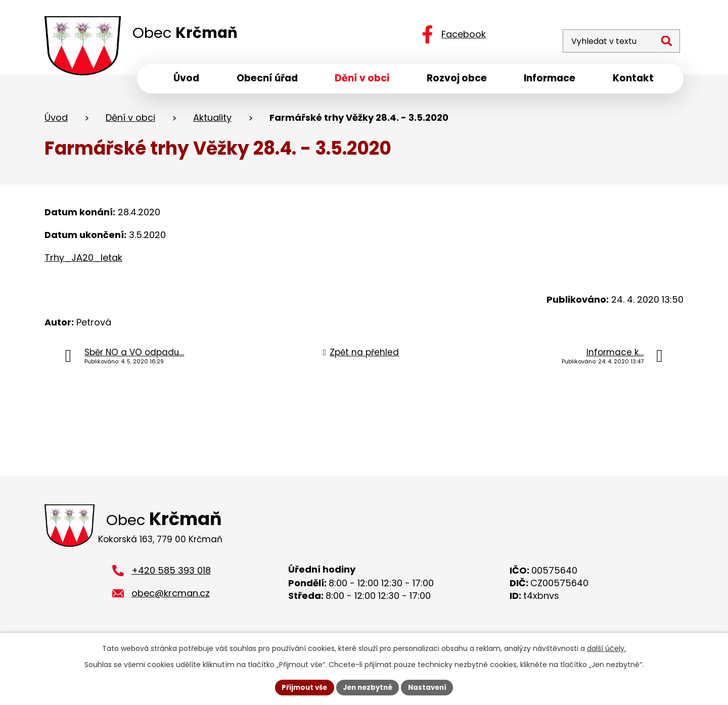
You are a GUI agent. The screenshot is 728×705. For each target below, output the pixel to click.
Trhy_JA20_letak (83, 261)
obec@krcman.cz (171, 599)
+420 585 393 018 (171, 576)
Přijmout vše (301, 687)
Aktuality (212, 121)
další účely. (606, 647)
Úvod (56, 121)
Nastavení (431, 687)
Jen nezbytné (368, 687)
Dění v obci (130, 121)
